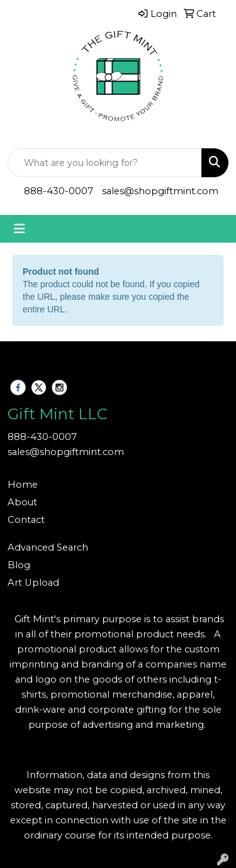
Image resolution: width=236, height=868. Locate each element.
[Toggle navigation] (20, 229)
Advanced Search (48, 547)
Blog (19, 565)
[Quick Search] (105, 163)
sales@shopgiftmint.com (160, 191)
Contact (26, 520)
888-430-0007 (59, 191)
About (22, 502)
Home (23, 485)
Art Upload (33, 583)
